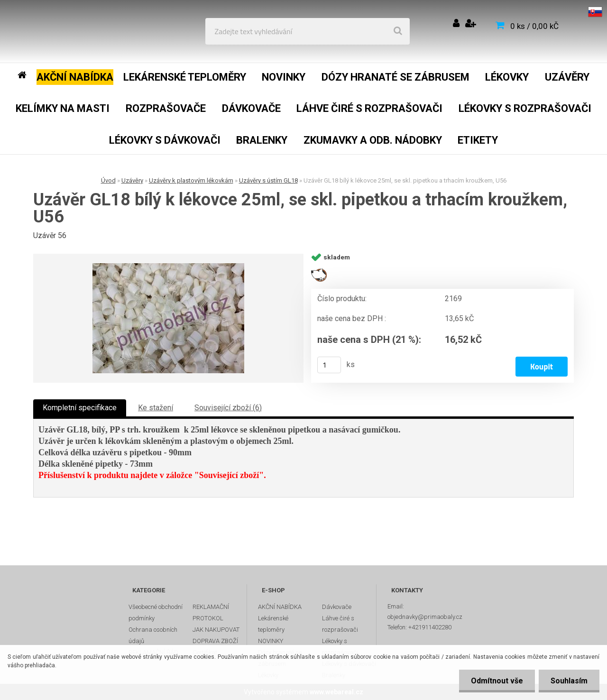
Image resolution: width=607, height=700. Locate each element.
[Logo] (77, 31)
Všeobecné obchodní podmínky (156, 612)
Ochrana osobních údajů (153, 635)
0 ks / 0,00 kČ (534, 26)
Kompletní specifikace (80, 408)
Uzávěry (132, 180)
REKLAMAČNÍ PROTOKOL (211, 612)
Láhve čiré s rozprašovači (340, 624)
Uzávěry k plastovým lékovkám (191, 180)
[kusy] (329, 365)
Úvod (108, 180)
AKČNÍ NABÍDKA (280, 607)
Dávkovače (337, 607)
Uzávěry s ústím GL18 (268, 180)
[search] (398, 31)
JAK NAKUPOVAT (216, 630)
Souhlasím (569, 681)
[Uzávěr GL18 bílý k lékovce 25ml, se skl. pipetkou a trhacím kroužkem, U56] (168, 318)
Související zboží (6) (228, 408)
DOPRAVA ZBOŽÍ (215, 641)
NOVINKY (271, 641)
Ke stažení (156, 408)
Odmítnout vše (497, 681)
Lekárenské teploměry (273, 624)
